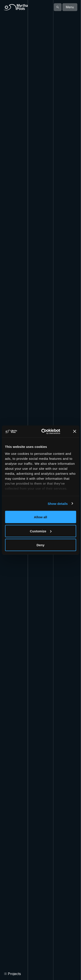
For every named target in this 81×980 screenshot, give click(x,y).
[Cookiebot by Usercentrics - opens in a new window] (48, 431)
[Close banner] (75, 431)
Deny (40, 545)
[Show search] (58, 7)
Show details (58, 503)
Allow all (40, 517)
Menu (70, 7)
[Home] (16, 7)
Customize (41, 531)
